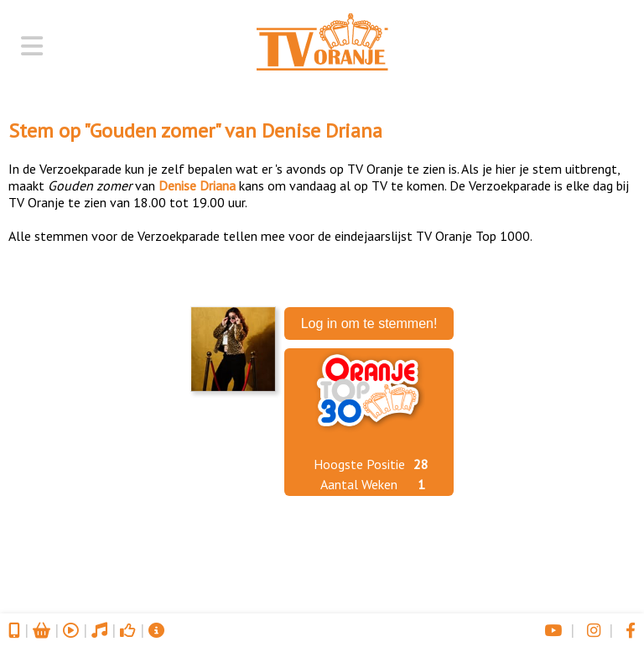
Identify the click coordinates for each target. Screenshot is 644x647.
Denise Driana (322, 130)
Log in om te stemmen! (369, 323)
